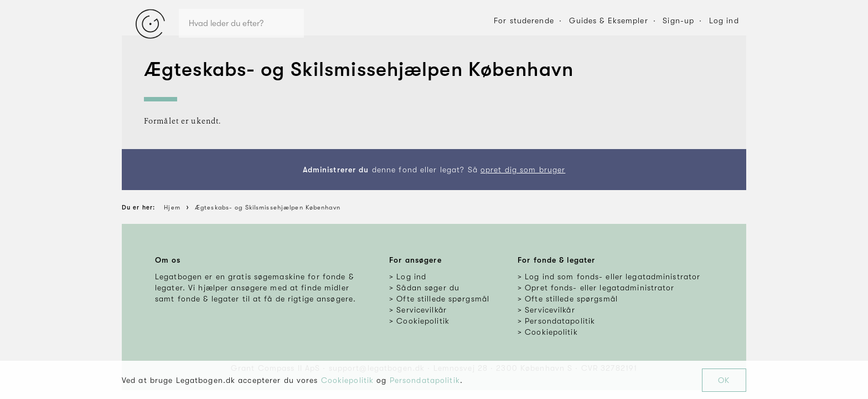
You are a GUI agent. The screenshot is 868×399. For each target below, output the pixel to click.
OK (724, 380)
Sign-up (678, 21)
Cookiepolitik (348, 380)
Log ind (724, 21)
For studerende (524, 21)
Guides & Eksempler (609, 21)
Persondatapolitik (425, 380)
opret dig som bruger (523, 170)
